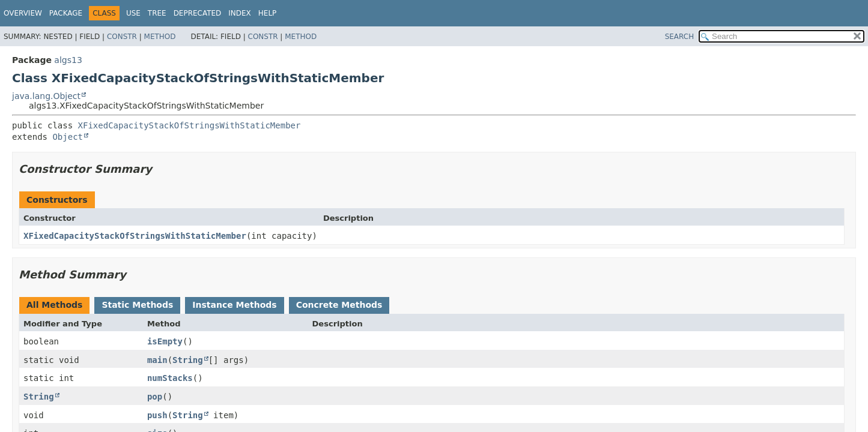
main (157, 360)
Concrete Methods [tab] (339, 305)
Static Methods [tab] (137, 305)
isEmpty (165, 341)
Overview (23, 13)
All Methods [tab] (54, 305)
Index (240, 13)
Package (66, 13)
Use (133, 13)
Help (268, 13)
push (157, 415)
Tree (157, 13)
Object (68, 137)
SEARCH (680, 37)
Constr (122, 37)
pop (155, 397)
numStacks (170, 378)
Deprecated (198, 13)
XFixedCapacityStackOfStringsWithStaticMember (190, 125)
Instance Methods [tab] (234, 305)
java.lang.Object (46, 96)
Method (160, 37)
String (188, 360)
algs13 (68, 60)
